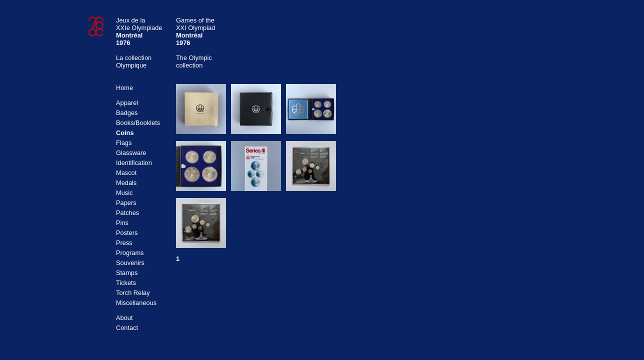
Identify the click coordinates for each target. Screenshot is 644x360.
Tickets (126, 283)
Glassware (131, 153)
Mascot (126, 173)
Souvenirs (130, 263)
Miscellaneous (136, 303)
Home (124, 88)
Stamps (127, 273)
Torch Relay (133, 293)
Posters (127, 233)
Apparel (127, 103)
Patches (127, 213)
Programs (130, 253)
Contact (127, 328)
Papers (126, 203)
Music (124, 193)
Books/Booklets (138, 123)
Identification (134, 163)
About (124, 318)
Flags (124, 143)
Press (124, 243)
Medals (126, 183)
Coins (125, 133)
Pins (122, 223)
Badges (127, 113)
